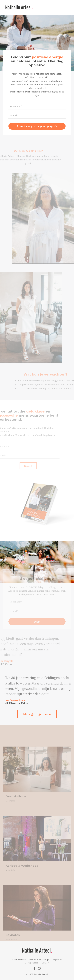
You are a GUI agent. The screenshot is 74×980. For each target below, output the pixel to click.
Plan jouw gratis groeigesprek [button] (37, 126)
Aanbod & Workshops (39, 960)
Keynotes (57, 960)
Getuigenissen (32, 963)
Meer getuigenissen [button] (37, 714)
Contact (46, 963)
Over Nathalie (19, 960)
